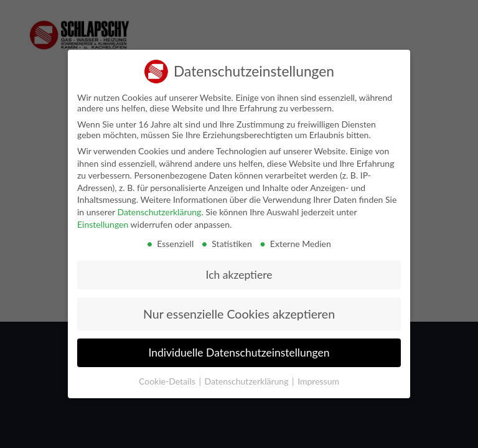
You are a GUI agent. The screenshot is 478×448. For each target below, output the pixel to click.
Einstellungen (103, 218)
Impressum (318, 376)
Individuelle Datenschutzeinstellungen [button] (239, 347)
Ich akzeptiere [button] (239, 269)
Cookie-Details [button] (168, 376)
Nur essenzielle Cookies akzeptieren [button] (239, 308)
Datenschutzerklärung (159, 206)
